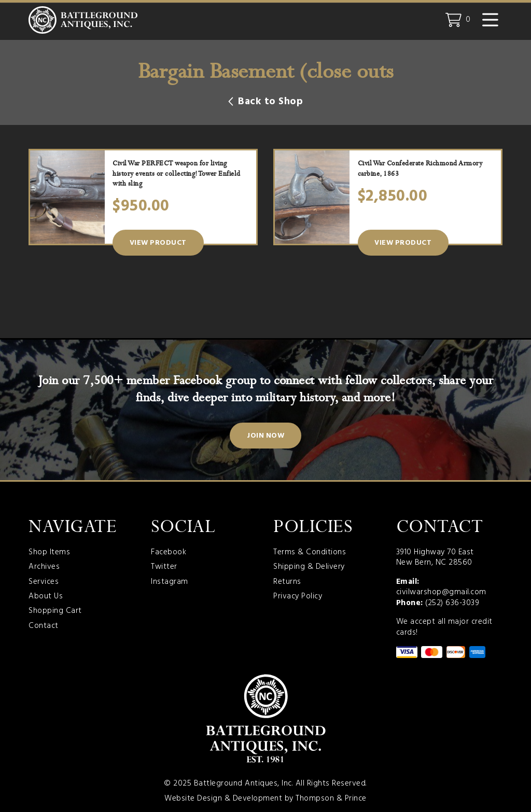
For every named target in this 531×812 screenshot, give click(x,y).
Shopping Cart (55, 611)
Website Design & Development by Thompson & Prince (265, 799)
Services (44, 582)
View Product (158, 243)
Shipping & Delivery (309, 567)
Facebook (169, 552)
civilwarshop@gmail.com (441, 592)
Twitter (164, 567)
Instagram (170, 582)
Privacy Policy (298, 597)
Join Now (265, 436)
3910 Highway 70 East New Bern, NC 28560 (435, 558)
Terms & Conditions (310, 552)
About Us (46, 597)
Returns (287, 582)
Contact (44, 626)
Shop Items (49, 552)
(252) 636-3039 (452, 603)
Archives (44, 567)
